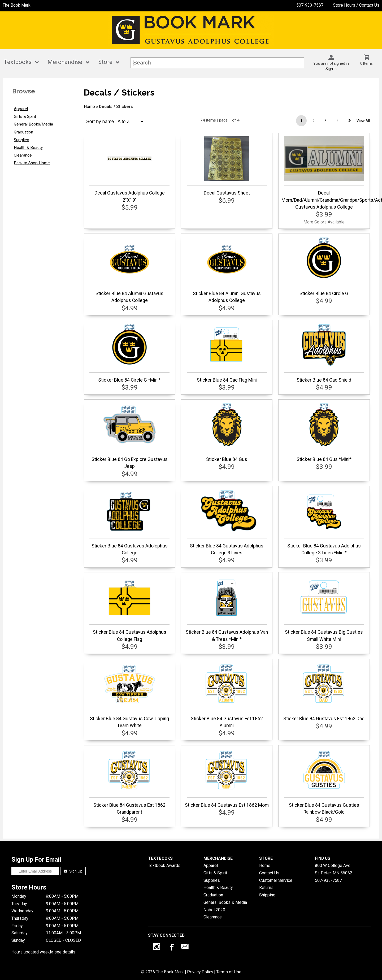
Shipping (267, 895)
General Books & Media (225, 902)
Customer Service (276, 880)
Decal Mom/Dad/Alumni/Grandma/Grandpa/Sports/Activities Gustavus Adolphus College (324, 173)
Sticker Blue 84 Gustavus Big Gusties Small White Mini (324, 608)
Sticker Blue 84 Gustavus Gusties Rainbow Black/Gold (324, 782)
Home (89, 107)
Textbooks (18, 62)
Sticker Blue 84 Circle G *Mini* (129, 353)
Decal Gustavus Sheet (227, 166)
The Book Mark (17, 5)
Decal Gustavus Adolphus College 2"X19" (129, 169)
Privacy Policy (200, 972)
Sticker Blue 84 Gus (227, 432)
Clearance (23, 155)
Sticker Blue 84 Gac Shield (324, 353)
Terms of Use (229, 972)
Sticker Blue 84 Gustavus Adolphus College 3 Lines (227, 522)
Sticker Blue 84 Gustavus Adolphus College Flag (129, 608)
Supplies (21, 140)
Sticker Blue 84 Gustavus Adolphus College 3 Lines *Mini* (324, 522)
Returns (266, 888)
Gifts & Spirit (25, 116)
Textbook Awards (164, 865)
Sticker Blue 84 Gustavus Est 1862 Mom (227, 778)
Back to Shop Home (32, 163)
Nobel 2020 (214, 910)
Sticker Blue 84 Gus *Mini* (324, 432)
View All (363, 121)
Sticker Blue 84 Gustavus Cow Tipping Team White (129, 695)
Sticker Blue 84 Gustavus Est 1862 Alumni (227, 695)
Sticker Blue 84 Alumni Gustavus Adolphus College (129, 270)
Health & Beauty (28, 148)
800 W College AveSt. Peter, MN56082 (334, 869)
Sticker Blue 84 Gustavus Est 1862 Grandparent (129, 782)
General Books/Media (33, 124)
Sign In (331, 69)
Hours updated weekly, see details (43, 952)
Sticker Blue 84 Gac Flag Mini (227, 353)
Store (105, 62)
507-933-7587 (310, 5)
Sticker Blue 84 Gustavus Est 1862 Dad (324, 692)
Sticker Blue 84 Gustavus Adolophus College (129, 522)
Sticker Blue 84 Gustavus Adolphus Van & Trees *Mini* (227, 608)
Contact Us (269, 873)
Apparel (21, 109)
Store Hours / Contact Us (356, 5)
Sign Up (73, 871)
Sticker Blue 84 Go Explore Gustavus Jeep (129, 436)
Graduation (23, 132)
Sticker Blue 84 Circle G (324, 266)
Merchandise (65, 62)
